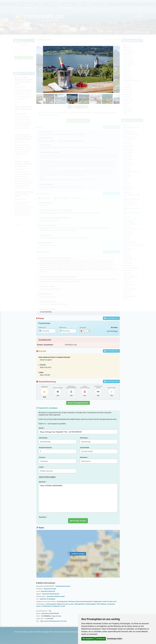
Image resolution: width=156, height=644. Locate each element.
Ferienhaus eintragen (41, 632)
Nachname (84, 457)
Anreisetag (42, 328)
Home (17, 632)
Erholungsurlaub (62, 601)
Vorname (42, 457)
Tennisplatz (111, 604)
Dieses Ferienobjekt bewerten (78, 403)
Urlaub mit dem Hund (109, 601)
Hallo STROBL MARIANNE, (78, 498)
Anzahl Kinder (85, 448)
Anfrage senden (78, 521)
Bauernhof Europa (50, 589)
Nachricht (43, 482)
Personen (83, 328)
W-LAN (63, 606)
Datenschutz (74, 632)
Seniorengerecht (51, 604)
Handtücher (56, 606)
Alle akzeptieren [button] (88, 639)
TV (42, 606)
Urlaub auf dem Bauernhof (84, 601)
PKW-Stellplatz (102, 604)
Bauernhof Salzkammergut (56, 596)
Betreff (42, 428)
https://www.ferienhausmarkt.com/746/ (53, 621)
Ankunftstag (43, 438)
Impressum (65, 632)
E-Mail (41, 467)
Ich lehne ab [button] (100, 639)
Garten (71, 604)
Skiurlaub (71, 601)
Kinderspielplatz (91, 604)
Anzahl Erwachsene (45, 448)
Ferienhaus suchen (26, 632)
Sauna (38, 606)
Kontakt (57, 632)
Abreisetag (63, 328)
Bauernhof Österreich (48, 591)
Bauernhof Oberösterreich (51, 594)
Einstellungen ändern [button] (115, 639)
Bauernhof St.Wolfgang (47, 599)
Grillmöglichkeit (79, 604)
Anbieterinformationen (63, 586)
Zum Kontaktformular (111, 318)
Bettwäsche (47, 606)
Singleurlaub (97, 601)
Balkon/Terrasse (63, 604)
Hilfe (51, 632)
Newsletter (43, 517)
